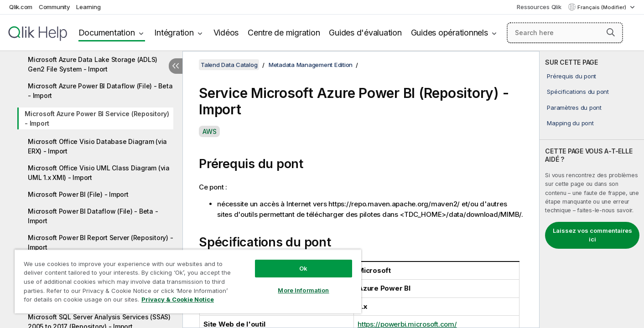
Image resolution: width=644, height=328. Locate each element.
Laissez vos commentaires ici (592, 235)
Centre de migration (284, 33)
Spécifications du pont (578, 92)
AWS (209, 131)
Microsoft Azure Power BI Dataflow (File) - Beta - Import (100, 91)
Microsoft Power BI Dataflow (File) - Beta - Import (93, 216)
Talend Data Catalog (229, 65)
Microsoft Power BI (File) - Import (78, 194)
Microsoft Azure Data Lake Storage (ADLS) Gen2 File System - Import (93, 64)
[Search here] (565, 33)
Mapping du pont (570, 123)
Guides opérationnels (449, 33)
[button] (611, 32)
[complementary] (592, 190)
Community (55, 7)
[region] (188, 281)
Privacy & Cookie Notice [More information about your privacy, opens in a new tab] (178, 299)
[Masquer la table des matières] (176, 66)
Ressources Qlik (539, 7)
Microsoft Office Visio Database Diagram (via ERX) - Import (97, 146)
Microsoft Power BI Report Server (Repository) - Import (100, 242)
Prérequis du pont (571, 76)
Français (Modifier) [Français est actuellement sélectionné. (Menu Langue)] (602, 7)
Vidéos (226, 33)
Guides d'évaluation (365, 33)
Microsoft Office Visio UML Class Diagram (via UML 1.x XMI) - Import (99, 173)
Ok (303, 268)
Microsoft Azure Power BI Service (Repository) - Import (97, 118)
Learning (88, 7)
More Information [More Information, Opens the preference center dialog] (303, 290)
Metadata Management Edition (311, 65)
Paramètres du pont (574, 108)
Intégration (174, 33)
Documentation (107, 33)
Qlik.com (21, 7)
